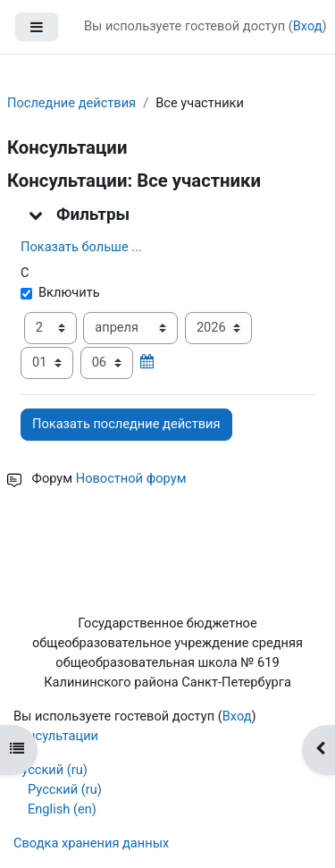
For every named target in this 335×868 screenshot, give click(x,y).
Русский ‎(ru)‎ (50, 770)
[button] (37, 215)
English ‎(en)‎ (62, 809)
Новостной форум (131, 478)
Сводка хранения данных (91, 843)
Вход (308, 26)
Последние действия (71, 103)
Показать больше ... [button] (81, 247)
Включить (60, 292)
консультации (56, 736)
